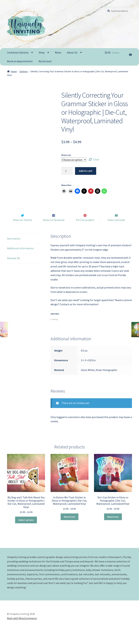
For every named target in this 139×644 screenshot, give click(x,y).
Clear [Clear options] (96, 159)
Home (14, 71)
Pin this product (85, 226)
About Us (72, 52)
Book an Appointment (20, 61)
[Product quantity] (67, 171)
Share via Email (116, 226)
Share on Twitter (23, 226)
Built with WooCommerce (22, 625)
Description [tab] (14, 245)
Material (66, 155)
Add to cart (86, 171)
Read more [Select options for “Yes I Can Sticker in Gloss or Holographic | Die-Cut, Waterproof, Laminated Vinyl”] (113, 523)
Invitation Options (18, 52)
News (58, 52)
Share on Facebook (54, 226)
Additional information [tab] (20, 255)
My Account (45, 61)
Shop (42, 52)
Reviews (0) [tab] (14, 265)
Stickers (24, 71)
